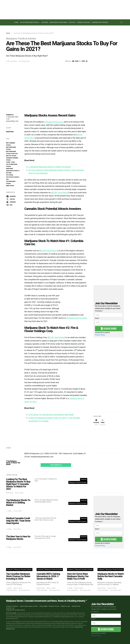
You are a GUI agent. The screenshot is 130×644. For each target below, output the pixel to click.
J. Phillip (9, 511)
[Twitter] (102, 422)
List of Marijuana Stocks (29, 22)
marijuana (9, 169)
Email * (97, 318)
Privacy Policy (100, 335)
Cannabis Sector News (100, 22)
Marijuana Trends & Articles (21, 39)
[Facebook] (96, 422)
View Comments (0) (56, 465)
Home (16, 22)
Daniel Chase (10, 132)
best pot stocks (11, 156)
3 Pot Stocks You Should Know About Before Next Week (51, 415)
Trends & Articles (84, 22)
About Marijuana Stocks (29, 606)
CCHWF (8, 162)
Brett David (10, 493)
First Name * (99, 311)
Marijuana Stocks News (59, 22)
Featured (45, 22)
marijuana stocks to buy (54, 122)
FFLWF (13, 162)
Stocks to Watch (12, 606)
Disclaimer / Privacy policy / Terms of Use (55, 606)
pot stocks (10, 175)
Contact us (10, 608)
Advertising (76, 606)
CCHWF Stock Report (49, 251)
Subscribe (109, 329)
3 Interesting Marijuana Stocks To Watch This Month (50, 167)
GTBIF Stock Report (60, 193)
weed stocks (10, 186)
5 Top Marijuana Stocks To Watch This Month (13, 463)
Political (72, 22)
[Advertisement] (109, 394)
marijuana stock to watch (77, 318)
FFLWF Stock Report (57, 337)
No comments (12, 61)
